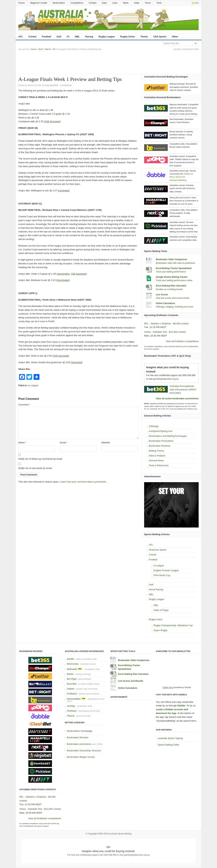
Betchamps (73, 664)
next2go (71, 706)
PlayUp (71, 716)
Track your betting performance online (174, 280)
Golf (59, 37)
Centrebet (64, 191)
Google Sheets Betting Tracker (172, 277)
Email (64, 443)
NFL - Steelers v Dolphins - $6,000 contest (166, 324)
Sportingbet (64, 274)
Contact (93, 3)
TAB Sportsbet (52, 121)
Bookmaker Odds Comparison (171, 259)
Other (175, 37)
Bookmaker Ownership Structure (84, 751)
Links (115, 3)
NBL (77, 37)
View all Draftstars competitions (182, 341)
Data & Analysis (157, 456)
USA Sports (160, 37)
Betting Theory (156, 451)
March (48, 49)
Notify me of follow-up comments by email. (41, 459)
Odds (137, 3)
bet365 (71, 659)
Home (34, 49)
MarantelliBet (74, 699)
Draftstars (72, 694)
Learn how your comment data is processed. (83, 482)
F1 (68, 37)
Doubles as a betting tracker (169, 289)
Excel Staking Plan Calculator (171, 286)
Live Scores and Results (131, 681)
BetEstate (72, 669)
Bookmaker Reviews (160, 446)
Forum (22, 3)
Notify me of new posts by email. (35, 468)
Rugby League (107, 37)
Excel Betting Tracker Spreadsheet (174, 268)
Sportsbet (77, 362)
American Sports (158, 550)
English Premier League (166, 570)
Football (46, 37)
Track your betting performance (171, 272)
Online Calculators (165, 303)
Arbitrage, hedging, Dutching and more (174, 307)
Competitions (77, 3)
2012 (41, 49)
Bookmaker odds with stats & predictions (175, 263)
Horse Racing (156, 589)
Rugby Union (128, 37)
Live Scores (162, 295)
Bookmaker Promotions (161, 441)
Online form (168, 687)
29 (54, 49)
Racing (89, 37)
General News (156, 460)
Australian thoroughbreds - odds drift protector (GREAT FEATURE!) (183, 390)
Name (22, 443)
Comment (24, 405)
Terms (148, 3)
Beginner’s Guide (39, 3)
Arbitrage (154, 426)
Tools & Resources (159, 465)
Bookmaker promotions (79, 744)
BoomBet (72, 684)
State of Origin (161, 610)
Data (104, 3)
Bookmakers (59, 3)
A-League (33, 385)
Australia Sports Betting (120, 834)
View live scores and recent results (173, 298)
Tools (159, 3)
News (126, 3)
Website (106, 443)
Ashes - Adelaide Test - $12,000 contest (165, 332)
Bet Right (72, 679)
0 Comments (66, 85)
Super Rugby (160, 630)
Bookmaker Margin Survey (81, 757)
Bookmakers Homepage (80, 731)
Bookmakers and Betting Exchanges (168, 436)
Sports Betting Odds (168, 745)
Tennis (144, 37)
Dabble (71, 689)
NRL (156, 605)
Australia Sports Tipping (170, 738)
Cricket (32, 37)
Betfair (70, 674)
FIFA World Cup (162, 575)
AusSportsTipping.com (161, 431)
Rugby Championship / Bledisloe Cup (173, 625)
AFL (21, 37)
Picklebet (72, 711)
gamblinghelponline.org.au (166, 379)
